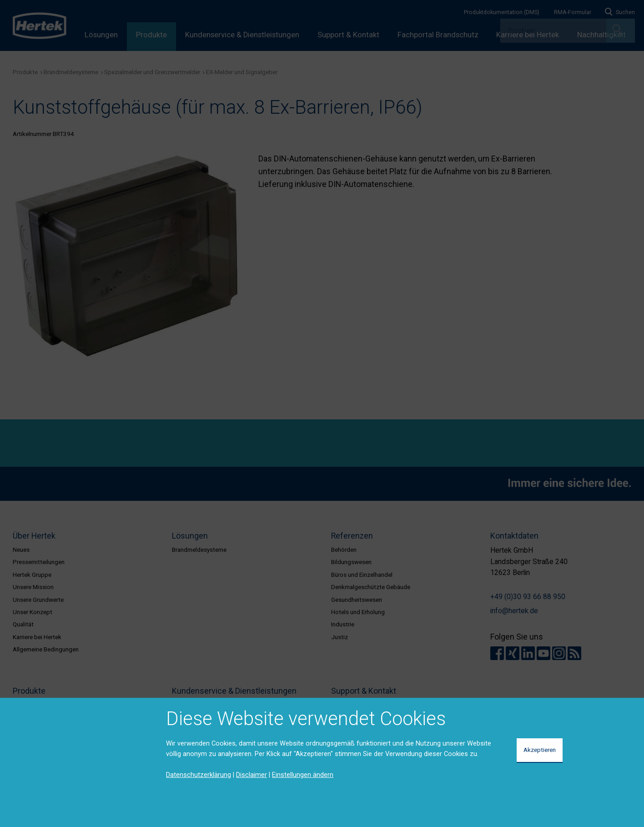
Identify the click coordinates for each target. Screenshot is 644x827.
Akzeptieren (540, 750)
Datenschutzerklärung (199, 775)
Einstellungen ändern (303, 775)
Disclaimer (252, 775)
